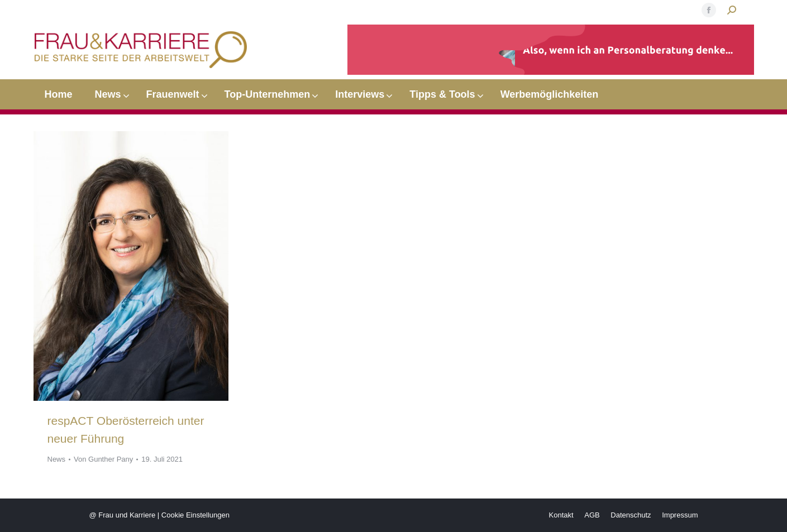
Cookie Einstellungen (195, 515)
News (57, 459)
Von (103, 459)
